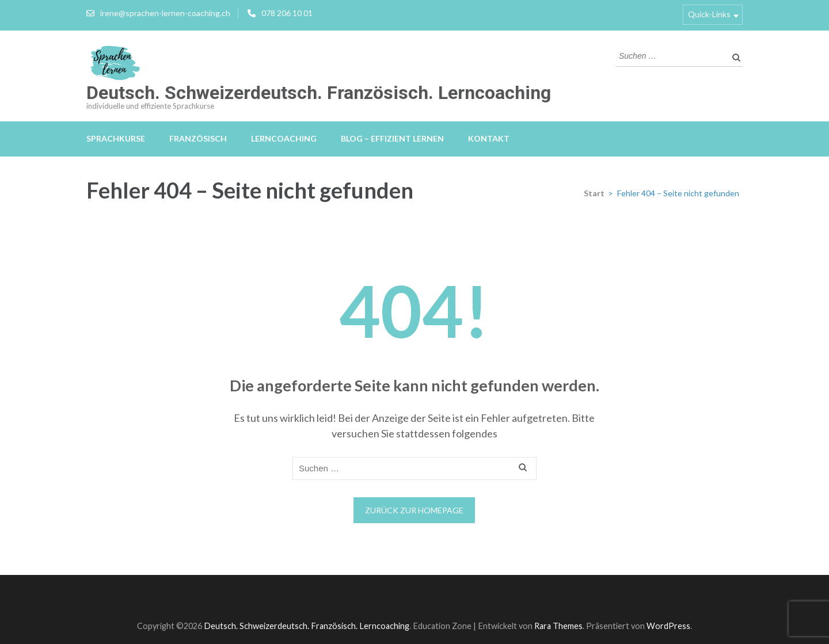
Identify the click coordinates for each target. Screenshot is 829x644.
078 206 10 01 (287, 13)
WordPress (668, 626)
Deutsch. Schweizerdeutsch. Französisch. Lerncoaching (319, 93)
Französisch (198, 138)
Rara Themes (558, 626)
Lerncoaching (284, 138)
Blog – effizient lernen (392, 138)
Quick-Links (709, 14)
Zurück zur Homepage (414, 510)
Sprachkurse (116, 138)
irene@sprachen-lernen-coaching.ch (165, 13)
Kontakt (489, 138)
